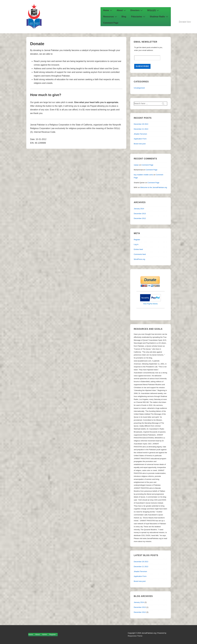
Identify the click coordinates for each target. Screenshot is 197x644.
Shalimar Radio (159, 17)
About (122, 10)
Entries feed (138, 249)
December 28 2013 (141, 124)
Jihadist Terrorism (140, 134)
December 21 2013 (141, 129)
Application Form (140, 139)
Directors (137, 10)
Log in (136, 244)
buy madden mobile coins (143, 175)
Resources (110, 17)
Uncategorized (139, 88)
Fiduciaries (138, 17)
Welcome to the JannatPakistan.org (154, 187)
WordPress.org (139, 259)
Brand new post (140, 144)
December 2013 (140, 214)
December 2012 (140, 218)
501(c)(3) (153, 10)
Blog (124, 17)
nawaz (136, 165)
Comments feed (140, 254)
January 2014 (139, 209)
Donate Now (185, 22)
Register (137, 240)
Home (108, 10)
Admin (44, 634)
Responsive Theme (135, 636)
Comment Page (111, 23)
